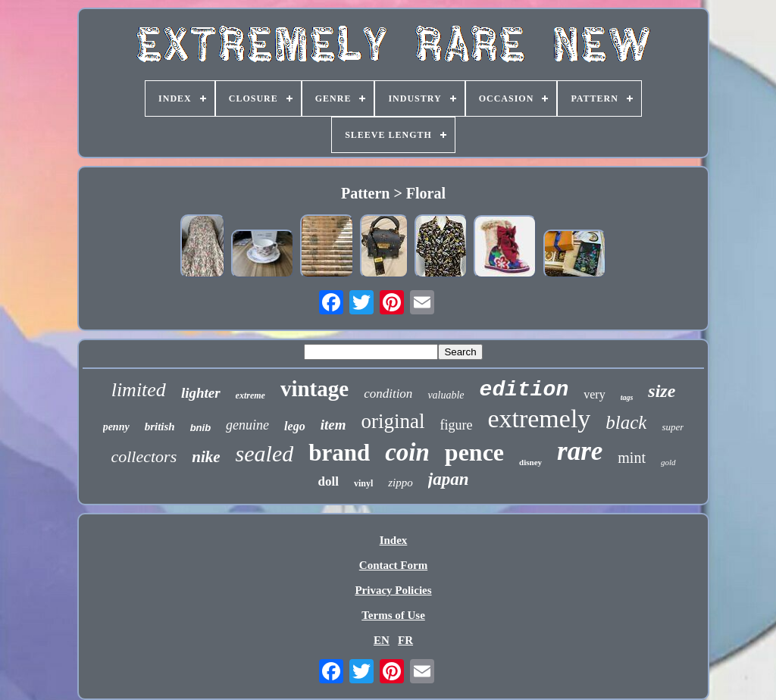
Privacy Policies (393, 590)
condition (388, 394)
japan (449, 479)
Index (394, 540)
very (594, 394)
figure (456, 425)
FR (405, 640)
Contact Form (393, 565)
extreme (250, 395)
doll (329, 481)
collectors (144, 456)
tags (627, 397)
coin (407, 452)
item (333, 425)
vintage (314, 389)
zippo (401, 483)
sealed (265, 453)
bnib (200, 428)
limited (139, 390)
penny (116, 427)
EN (382, 640)
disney (530, 462)
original (393, 421)
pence (474, 452)
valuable (446, 395)
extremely (539, 419)
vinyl (363, 483)
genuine (247, 425)
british (160, 427)
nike (206, 457)
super (673, 427)
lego (295, 426)
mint (632, 458)
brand (339, 453)
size (662, 391)
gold (668, 462)
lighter (201, 393)
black (626, 422)
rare (580, 451)
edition (524, 390)
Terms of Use (393, 615)
